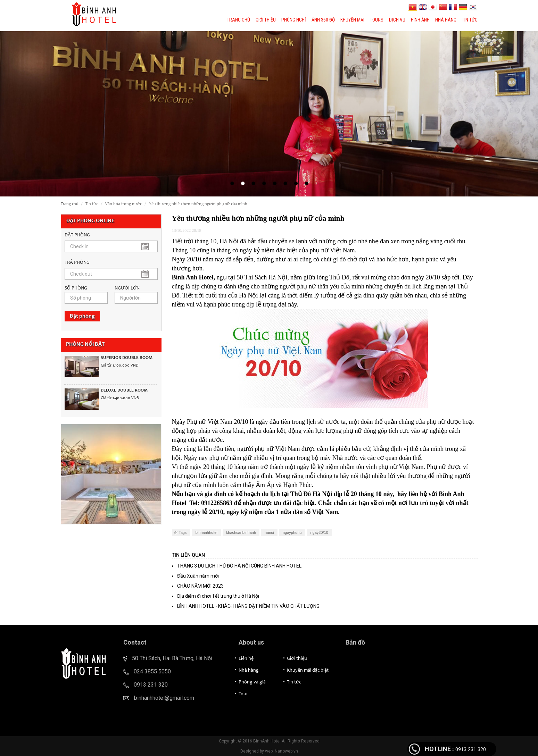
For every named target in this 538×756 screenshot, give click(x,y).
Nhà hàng (446, 20)
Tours (377, 20)
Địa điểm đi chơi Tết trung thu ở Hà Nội (218, 596)
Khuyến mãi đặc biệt (308, 671)
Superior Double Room (127, 358)
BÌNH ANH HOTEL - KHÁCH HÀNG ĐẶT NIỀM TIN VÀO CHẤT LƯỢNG (248, 606)
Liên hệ (246, 659)
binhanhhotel (206, 532)
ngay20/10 (319, 532)
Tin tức (470, 20)
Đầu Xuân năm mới (198, 576)
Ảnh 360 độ (323, 20)
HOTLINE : (439, 749)
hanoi (269, 532)
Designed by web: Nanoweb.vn (269, 751)
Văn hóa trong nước (123, 204)
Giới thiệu (266, 20)
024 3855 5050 (152, 671)
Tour (243, 694)
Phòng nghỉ (294, 20)
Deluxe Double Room (124, 391)
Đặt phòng (82, 316)
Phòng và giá (252, 682)
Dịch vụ (397, 20)
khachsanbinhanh (241, 532)
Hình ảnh (420, 20)
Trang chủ (238, 20)
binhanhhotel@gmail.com (164, 698)
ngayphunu (292, 532)
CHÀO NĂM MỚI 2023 (200, 586)
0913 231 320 (151, 685)
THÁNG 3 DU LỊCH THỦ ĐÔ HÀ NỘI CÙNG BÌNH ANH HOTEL (239, 566)
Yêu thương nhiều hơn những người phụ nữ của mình (198, 204)
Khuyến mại (352, 20)
